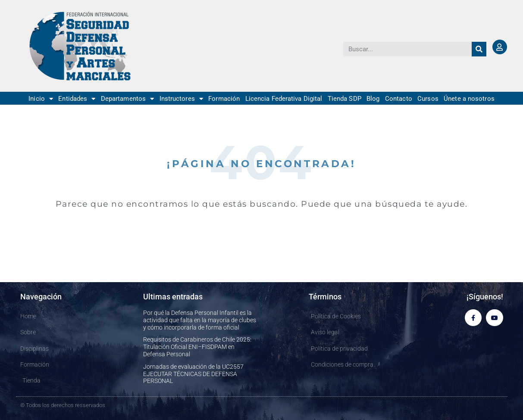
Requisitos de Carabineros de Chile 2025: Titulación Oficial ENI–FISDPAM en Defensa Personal (197, 347)
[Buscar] (479, 49)
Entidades (77, 99)
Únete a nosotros (469, 99)
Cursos (428, 99)
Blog (373, 99)
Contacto (399, 99)
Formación (224, 99)
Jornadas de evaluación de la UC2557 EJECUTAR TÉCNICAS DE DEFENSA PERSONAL (193, 374)
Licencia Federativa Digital (284, 99)
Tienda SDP (344, 99)
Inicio (41, 99)
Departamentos (127, 99)
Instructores (181, 99)
